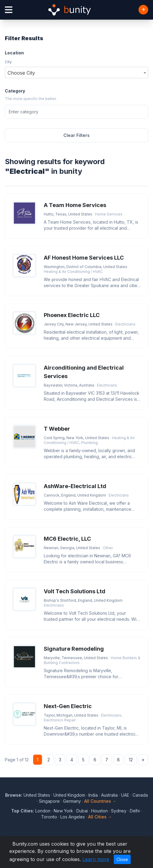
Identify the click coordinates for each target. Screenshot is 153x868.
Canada (140, 795)
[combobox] (76, 73)
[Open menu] (9, 10)
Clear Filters (76, 135)
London (43, 811)
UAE (125, 795)
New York (63, 811)
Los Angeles (73, 817)
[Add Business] (143, 10)
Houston (99, 811)
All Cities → (100, 817)
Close (122, 859)
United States (37, 795)
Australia (109, 795)
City (8, 62)
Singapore (49, 801)
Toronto (49, 817)
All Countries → (100, 801)
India (93, 795)
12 (131, 760)
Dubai (82, 811)
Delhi (135, 811)
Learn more (96, 859)
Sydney (119, 811)
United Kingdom (69, 795)
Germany (72, 801)
